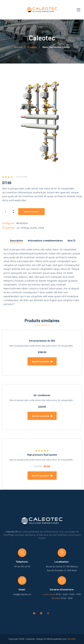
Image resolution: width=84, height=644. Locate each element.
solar (41, 228)
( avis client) (22, 177)
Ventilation (22, 223)
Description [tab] (17, 240)
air (18, 228)
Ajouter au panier (31, 212)
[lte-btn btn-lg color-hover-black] (42, 361)
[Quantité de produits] (9, 212)
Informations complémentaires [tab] (45, 240)
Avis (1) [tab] (71, 240)
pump (34, 228)
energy (25, 228)
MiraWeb (72, 639)
